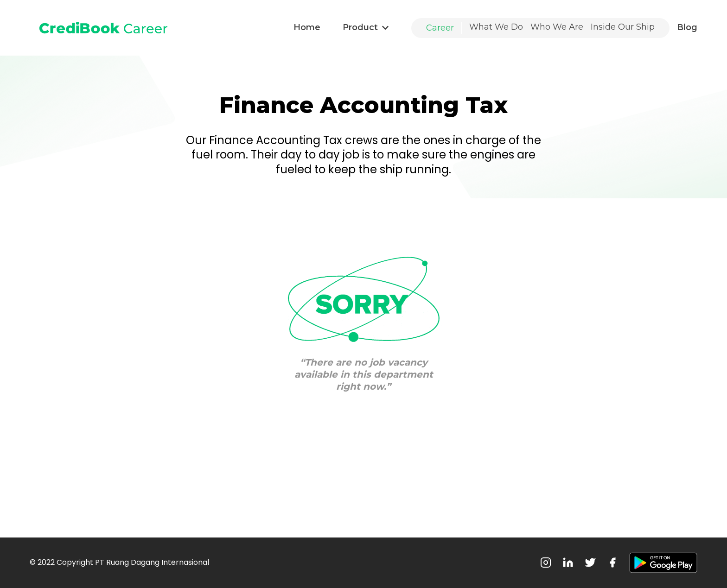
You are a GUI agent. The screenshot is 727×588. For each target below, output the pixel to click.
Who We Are (557, 27)
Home (307, 27)
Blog (687, 27)
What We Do (496, 27)
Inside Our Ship (623, 27)
